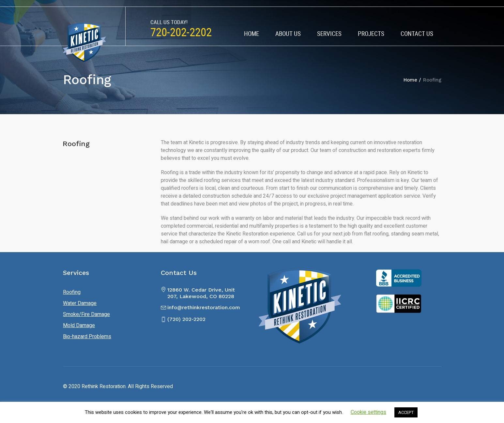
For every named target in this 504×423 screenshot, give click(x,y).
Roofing (72, 292)
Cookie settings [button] (368, 412)
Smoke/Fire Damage (86, 314)
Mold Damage (79, 325)
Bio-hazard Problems (87, 337)
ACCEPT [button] (406, 412)
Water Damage (80, 303)
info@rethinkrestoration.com (204, 307)
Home (410, 80)
